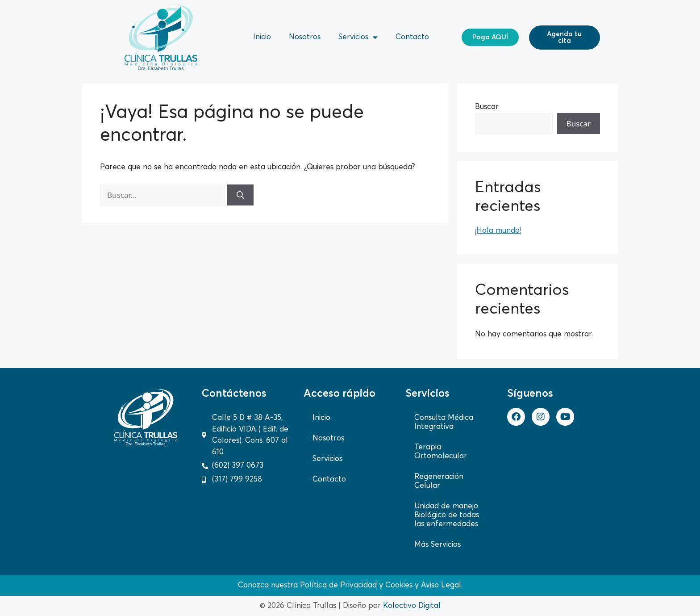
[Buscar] (240, 195)
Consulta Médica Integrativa (444, 422)
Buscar (487, 107)
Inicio (262, 37)
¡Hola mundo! (498, 231)
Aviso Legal (441, 585)
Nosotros (305, 37)
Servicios (358, 37)
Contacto (412, 37)
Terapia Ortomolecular (441, 452)
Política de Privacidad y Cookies (356, 585)
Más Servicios (437, 545)
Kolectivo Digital (412, 606)
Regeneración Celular (439, 481)
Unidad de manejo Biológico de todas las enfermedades (447, 515)
